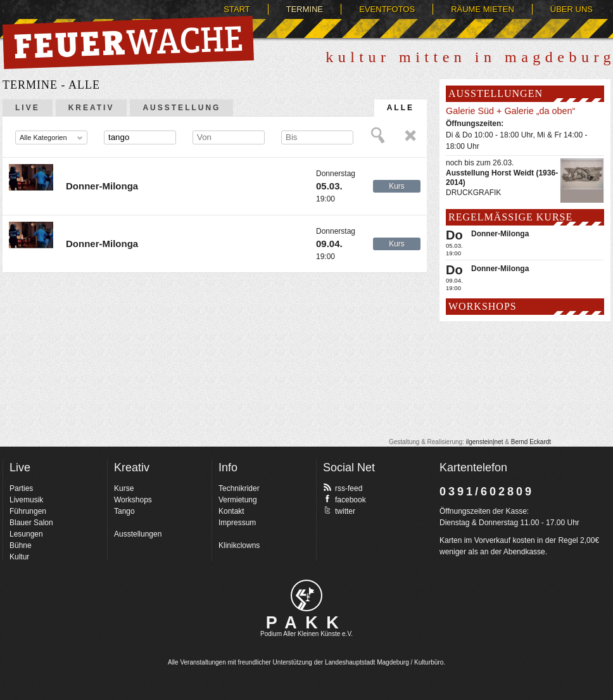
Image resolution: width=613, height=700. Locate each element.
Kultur (19, 557)
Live (28, 108)
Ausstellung (181, 108)
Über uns (572, 9)
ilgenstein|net (485, 442)
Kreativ (92, 108)
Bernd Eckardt (531, 442)
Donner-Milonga (102, 186)
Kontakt (231, 511)
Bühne (21, 545)
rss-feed (343, 488)
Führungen (28, 511)
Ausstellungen (138, 534)
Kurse (124, 488)
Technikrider (239, 488)
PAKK (307, 623)
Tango (124, 511)
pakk (306, 595)
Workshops (133, 500)
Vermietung (238, 500)
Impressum (237, 523)
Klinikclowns (239, 545)
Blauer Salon (31, 523)
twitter (339, 511)
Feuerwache (128, 42)
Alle (401, 108)
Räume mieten (483, 9)
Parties (21, 488)
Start (237, 9)
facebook (344, 499)
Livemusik (26, 500)
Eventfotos (387, 9)
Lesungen (26, 534)
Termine (305, 9)
